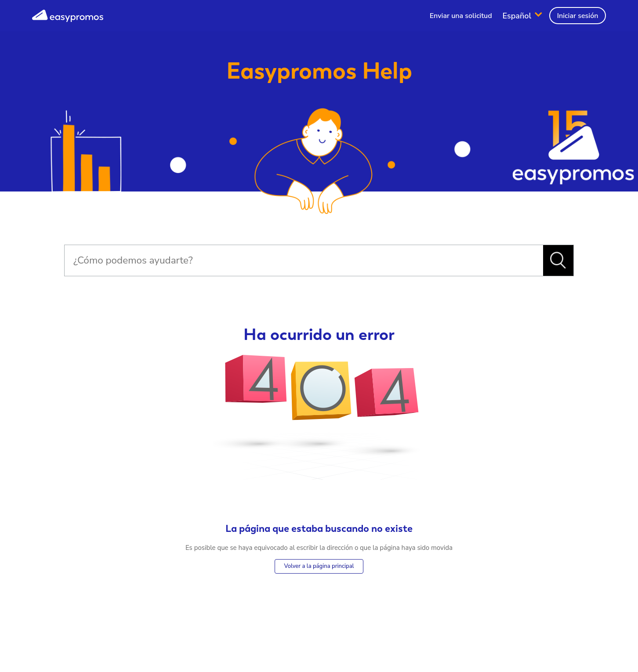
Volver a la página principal (319, 566)
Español (518, 15)
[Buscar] (304, 260)
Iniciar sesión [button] (578, 16)
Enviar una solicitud (461, 16)
